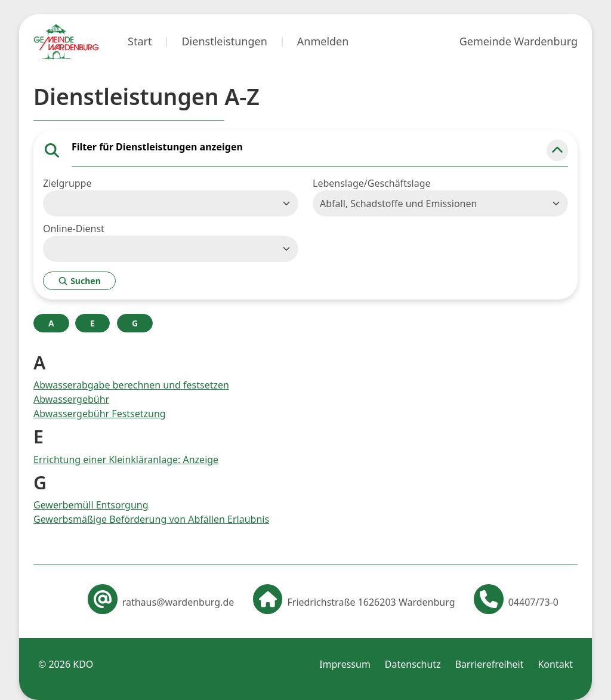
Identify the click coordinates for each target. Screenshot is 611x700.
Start (140, 41)
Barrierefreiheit (490, 664)
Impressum (345, 664)
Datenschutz (413, 664)
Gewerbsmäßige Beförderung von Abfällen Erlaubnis (151, 519)
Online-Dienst (74, 229)
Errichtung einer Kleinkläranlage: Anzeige (126, 460)
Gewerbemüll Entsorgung (91, 505)
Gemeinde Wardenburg (519, 41)
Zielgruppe (67, 183)
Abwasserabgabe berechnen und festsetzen (131, 385)
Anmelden (323, 41)
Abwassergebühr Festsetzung (100, 414)
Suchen (79, 281)
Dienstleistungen (224, 41)
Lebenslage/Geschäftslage (372, 183)
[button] (557, 150)
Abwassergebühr (71, 399)
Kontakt (555, 664)
